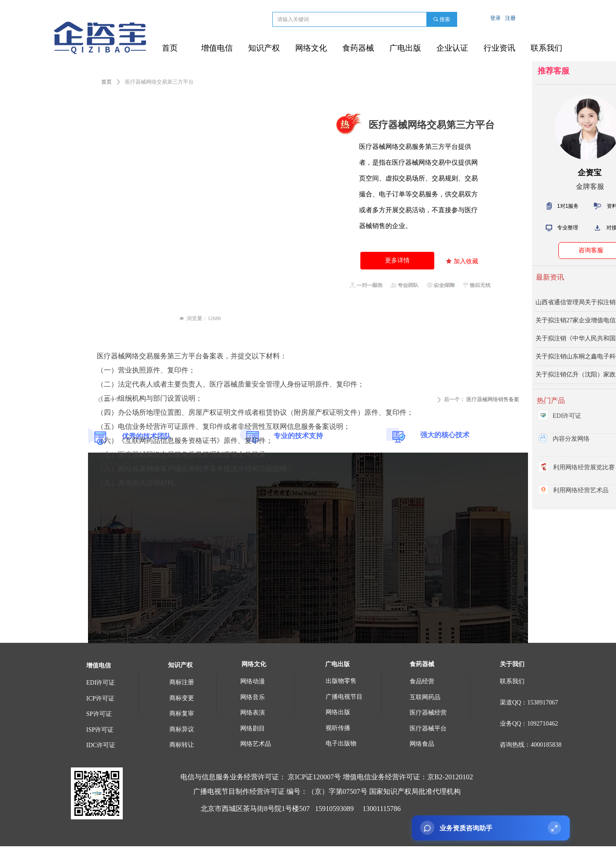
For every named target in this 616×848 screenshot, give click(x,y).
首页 (106, 82)
